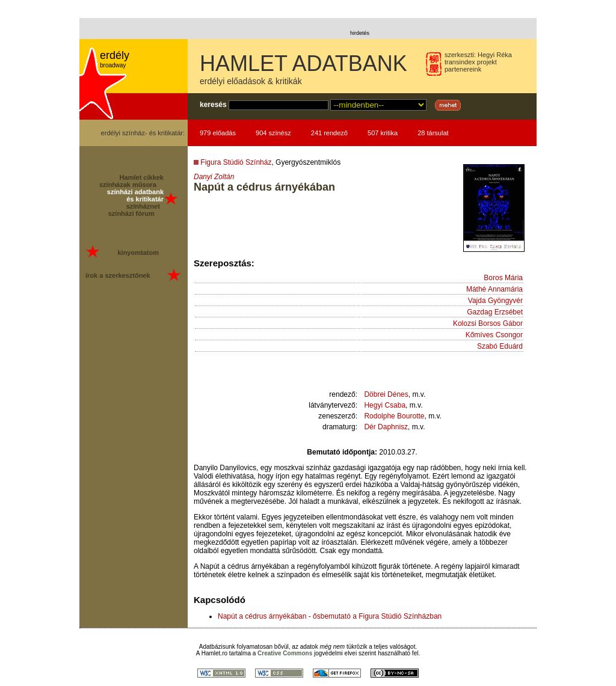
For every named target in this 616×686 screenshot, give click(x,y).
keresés (213, 105)
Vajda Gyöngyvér (495, 301)
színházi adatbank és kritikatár (135, 195)
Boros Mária (503, 278)
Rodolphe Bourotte (394, 416)
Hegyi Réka (495, 55)
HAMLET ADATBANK (303, 63)
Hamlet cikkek (142, 177)
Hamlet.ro (214, 653)
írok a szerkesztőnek (118, 275)
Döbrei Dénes (386, 394)
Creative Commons (285, 653)
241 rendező (329, 133)
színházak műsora (128, 185)
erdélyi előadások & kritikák (251, 81)
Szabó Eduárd (500, 346)
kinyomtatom (138, 253)
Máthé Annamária (494, 289)
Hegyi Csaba (385, 405)
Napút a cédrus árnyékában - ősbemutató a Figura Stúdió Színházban (330, 616)
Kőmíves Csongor (494, 335)
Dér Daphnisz (386, 427)
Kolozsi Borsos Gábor (488, 323)
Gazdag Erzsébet (495, 312)
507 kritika (383, 133)
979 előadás (218, 133)
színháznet (143, 206)
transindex (460, 62)
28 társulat (433, 133)
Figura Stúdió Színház (236, 162)
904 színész (273, 133)
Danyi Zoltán (214, 177)
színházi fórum (131, 213)
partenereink (463, 69)
